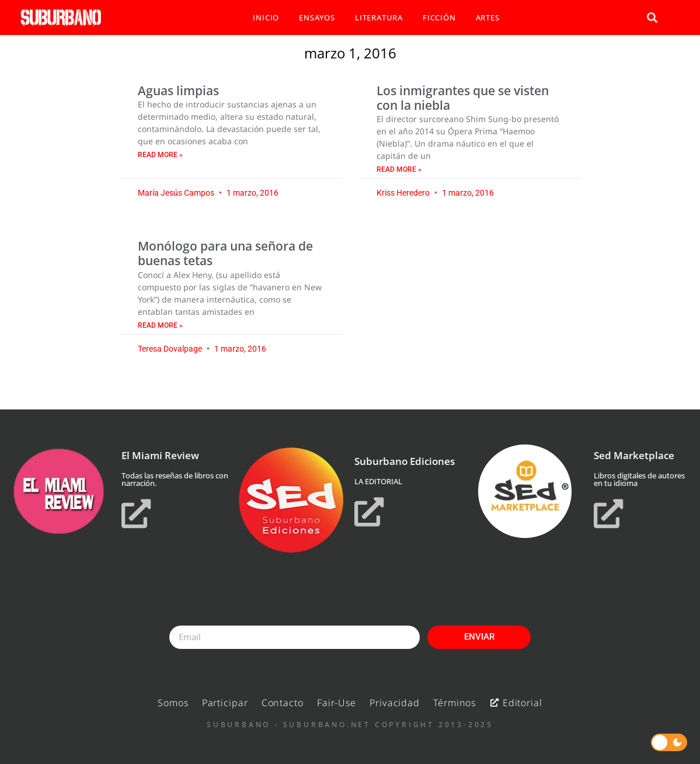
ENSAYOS (317, 18)
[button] (652, 18)
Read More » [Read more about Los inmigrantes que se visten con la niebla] (399, 169)
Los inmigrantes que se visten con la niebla (463, 98)
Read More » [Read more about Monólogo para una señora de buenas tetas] (160, 325)
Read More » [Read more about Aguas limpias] (160, 155)
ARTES (488, 18)
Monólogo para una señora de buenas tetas (225, 253)
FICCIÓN (439, 18)
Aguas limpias (178, 91)
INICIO (266, 18)
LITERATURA (379, 18)
